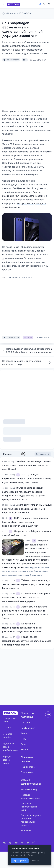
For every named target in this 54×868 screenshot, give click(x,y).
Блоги (24, 733)
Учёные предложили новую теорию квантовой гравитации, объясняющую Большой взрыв (27, 584)
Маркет (25, 750)
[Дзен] (10, 843)
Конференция (28, 728)
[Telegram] (22, 843)
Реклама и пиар (29, 789)
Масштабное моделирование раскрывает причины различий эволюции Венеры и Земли (22, 628)
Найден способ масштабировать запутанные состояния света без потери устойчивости (27, 641)
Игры (24, 739)
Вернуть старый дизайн (7, 760)
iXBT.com (26, 723)
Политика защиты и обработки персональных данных (31, 820)
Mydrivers (27, 277)
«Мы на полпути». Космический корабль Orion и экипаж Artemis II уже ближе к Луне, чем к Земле (27, 478)
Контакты (26, 830)
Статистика (27, 772)
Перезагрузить (20, 861)
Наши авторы (28, 767)
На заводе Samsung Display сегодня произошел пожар (27, 363)
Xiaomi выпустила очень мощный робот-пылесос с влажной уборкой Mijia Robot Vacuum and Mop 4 (27, 509)
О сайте (7, 727)
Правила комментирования (30, 796)
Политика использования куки (29, 807)
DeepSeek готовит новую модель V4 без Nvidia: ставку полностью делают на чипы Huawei (26, 465)
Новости (12, 13)
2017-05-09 (25, 13)
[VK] (4, 843)
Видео (24, 744)
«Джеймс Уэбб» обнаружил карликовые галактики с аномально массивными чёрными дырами (27, 597)
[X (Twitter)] (28, 843)
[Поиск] (44, 4)
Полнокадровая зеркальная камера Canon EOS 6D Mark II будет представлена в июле (27, 350)
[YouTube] (16, 843)
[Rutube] (34, 843)
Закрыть (36, 861)
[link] (18, 475)
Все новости (43, 454)
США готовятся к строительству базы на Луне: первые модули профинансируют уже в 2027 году (25, 522)
